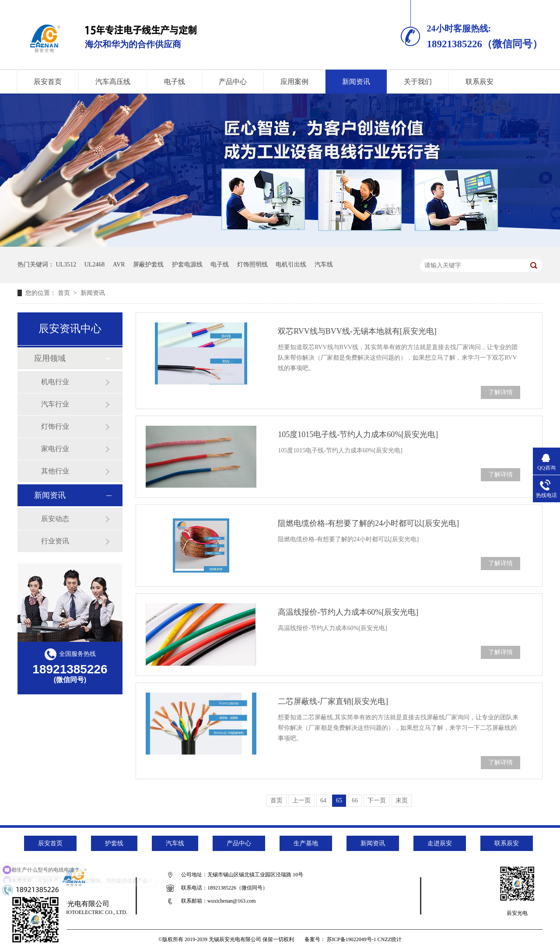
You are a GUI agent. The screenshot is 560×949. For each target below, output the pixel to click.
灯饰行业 (55, 426)
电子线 (175, 82)
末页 (402, 800)
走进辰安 (440, 843)
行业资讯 (55, 541)
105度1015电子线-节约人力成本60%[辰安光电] (358, 434)
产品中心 (233, 82)
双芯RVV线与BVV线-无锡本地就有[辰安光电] (357, 331)
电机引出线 (291, 264)
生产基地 (306, 843)
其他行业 (55, 471)
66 (355, 800)
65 (339, 800)
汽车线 (324, 264)
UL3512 (66, 264)
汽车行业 (55, 404)
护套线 (114, 843)
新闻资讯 (356, 82)
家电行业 (55, 449)
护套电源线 (187, 264)
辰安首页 (48, 82)
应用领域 (50, 358)
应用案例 (294, 82)
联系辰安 (479, 82)
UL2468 (95, 264)
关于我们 (418, 82)
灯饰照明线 (252, 264)
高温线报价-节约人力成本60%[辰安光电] (348, 612)
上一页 (301, 800)
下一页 (377, 800)
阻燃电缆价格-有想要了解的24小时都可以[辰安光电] (368, 523)
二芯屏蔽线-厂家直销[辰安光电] (333, 701)
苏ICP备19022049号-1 (352, 939)
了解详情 (500, 392)
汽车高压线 (113, 82)
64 (323, 800)
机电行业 (55, 382)
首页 (65, 293)
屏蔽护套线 (148, 264)
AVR (119, 264)
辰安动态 (55, 519)
